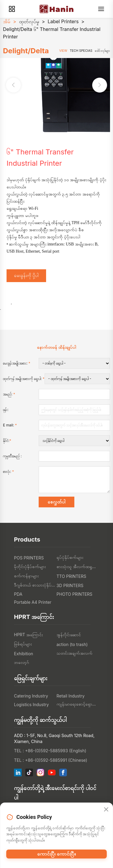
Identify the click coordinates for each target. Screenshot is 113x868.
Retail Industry (70, 696)
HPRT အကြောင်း (28, 635)
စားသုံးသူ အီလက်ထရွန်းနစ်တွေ (78, 566)
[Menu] (101, 9)
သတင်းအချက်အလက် (74, 653)
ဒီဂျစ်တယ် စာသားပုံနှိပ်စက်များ (35, 585)
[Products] (12, 9)
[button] (100, 85)
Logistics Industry (31, 704)
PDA (18, 594)
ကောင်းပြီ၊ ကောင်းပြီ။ (56, 854)
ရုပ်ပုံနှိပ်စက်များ (70, 557)
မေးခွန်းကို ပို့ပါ (26, 275)
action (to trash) (72, 644)
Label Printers (63, 21)
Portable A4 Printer (33, 602)
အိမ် (7, 21)
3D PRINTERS (70, 585)
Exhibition (23, 654)
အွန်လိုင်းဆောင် (69, 635)
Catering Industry (31, 696)
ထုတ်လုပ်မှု (29, 21)
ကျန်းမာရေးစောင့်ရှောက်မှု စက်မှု (78, 704)
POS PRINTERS (29, 558)
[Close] (106, 810)
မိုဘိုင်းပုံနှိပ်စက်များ (30, 566)
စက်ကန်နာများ (26, 576)
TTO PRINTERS (71, 576)
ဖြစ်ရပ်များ (23, 644)
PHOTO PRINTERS (74, 594)
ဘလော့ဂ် (22, 662)
